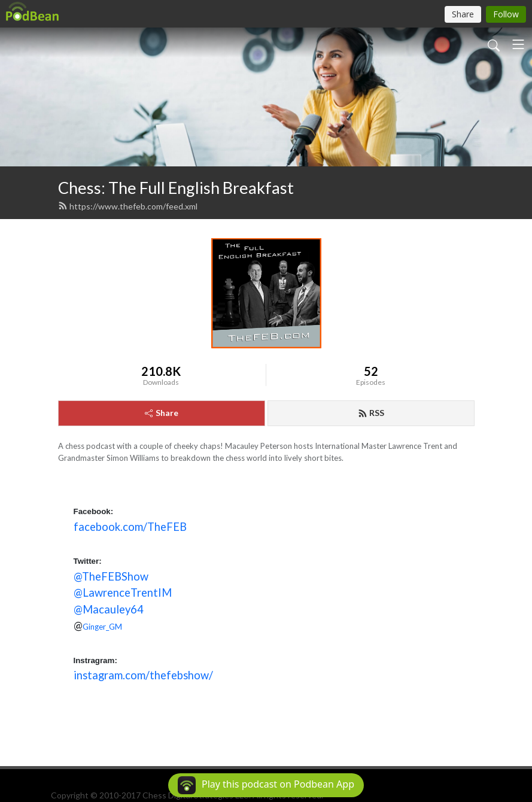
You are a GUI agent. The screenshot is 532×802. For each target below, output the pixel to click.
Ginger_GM (102, 627)
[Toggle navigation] (518, 44)
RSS (371, 413)
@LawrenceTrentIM (123, 593)
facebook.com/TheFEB (130, 527)
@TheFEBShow (111, 576)
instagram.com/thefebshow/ (143, 675)
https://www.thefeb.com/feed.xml (128, 206)
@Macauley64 (109, 609)
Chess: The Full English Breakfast (176, 188)
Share (162, 413)
